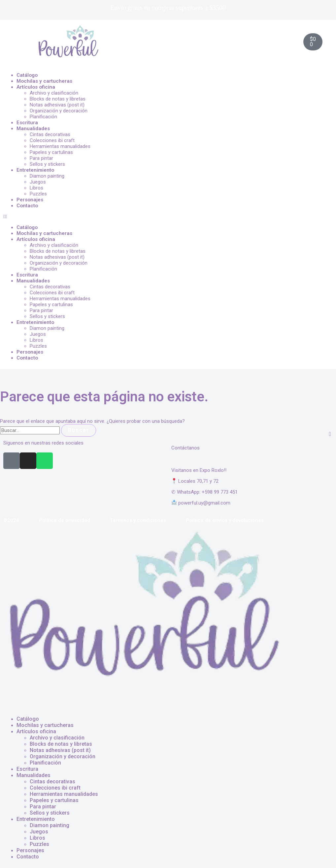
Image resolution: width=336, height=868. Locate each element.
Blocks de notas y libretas (58, 99)
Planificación (43, 117)
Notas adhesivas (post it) (57, 105)
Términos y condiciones (138, 520)
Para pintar (41, 158)
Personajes (30, 200)
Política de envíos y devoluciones (225, 520)
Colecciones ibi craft (52, 140)
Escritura (27, 123)
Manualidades (33, 129)
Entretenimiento (35, 170)
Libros (36, 188)
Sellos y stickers (47, 164)
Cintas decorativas (50, 134)
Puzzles (38, 194)
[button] (168, 217)
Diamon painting (47, 176)
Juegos (38, 182)
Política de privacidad (65, 520)
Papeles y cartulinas (51, 152)
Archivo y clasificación (54, 93)
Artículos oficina (36, 87)
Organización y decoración (59, 111)
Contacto (27, 206)
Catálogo (27, 75)
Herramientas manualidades (60, 146)
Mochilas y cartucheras (44, 81)
